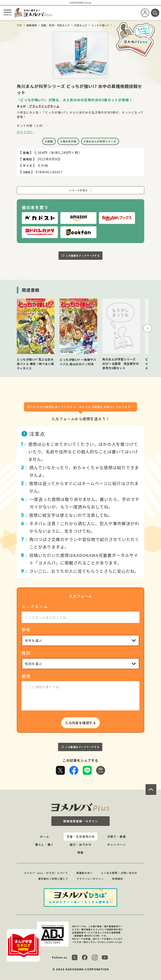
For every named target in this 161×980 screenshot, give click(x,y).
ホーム (45, 837)
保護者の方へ (84, 873)
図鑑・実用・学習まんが (56, 25)
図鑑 (50, 141)
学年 (26, 630)
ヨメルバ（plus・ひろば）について (46, 873)
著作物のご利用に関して (53, 879)
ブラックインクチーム (44, 106)
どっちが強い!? (100, 25)
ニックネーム (35, 607)
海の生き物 (69, 141)
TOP (19, 25)
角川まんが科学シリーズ (101, 141)
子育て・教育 (117, 837)
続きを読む (25, 132)
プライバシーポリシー (90, 879)
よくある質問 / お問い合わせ (119, 873)
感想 (26, 676)
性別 (26, 653)
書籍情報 (32, 25)
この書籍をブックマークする (83, 255)
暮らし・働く (44, 844)
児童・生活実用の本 (81, 837)
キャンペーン (117, 844)
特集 (80, 852)
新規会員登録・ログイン (81, 821)
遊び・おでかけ (81, 844)
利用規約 (118, 879)
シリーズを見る (78, 190)
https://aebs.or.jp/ (110, 942)
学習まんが (81, 25)
